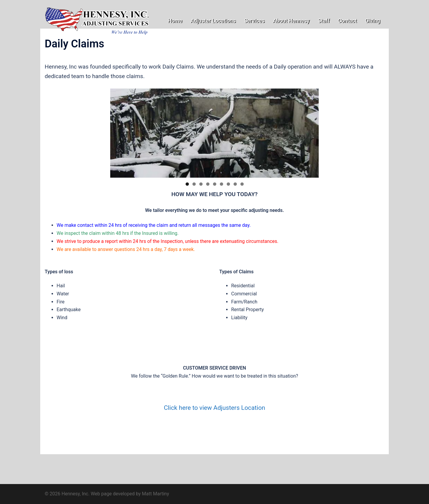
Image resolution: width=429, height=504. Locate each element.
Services (254, 21)
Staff (324, 21)
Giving (373, 21)
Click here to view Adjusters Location (214, 408)
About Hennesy (291, 21)
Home (175, 21)
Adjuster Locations (213, 21)
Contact (347, 21)
